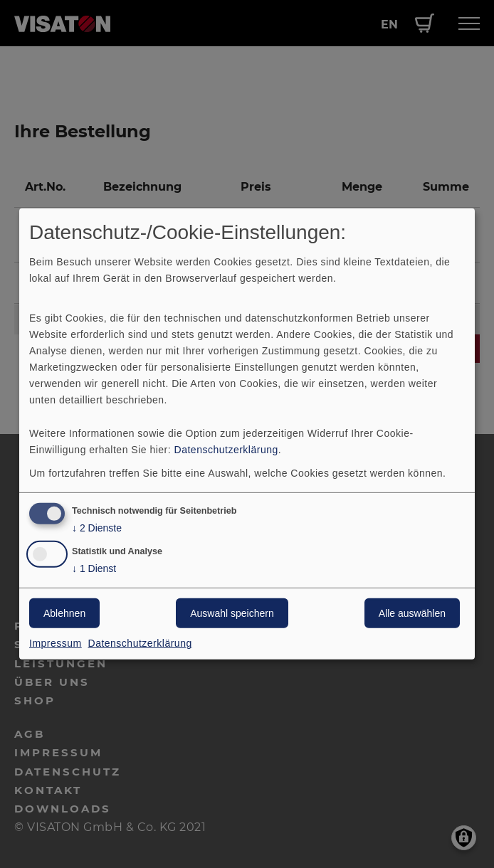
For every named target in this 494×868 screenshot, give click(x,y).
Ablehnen (64, 613)
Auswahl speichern (232, 613)
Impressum (56, 643)
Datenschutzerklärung (226, 449)
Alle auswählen (412, 613)
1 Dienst (94, 569)
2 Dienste (97, 528)
